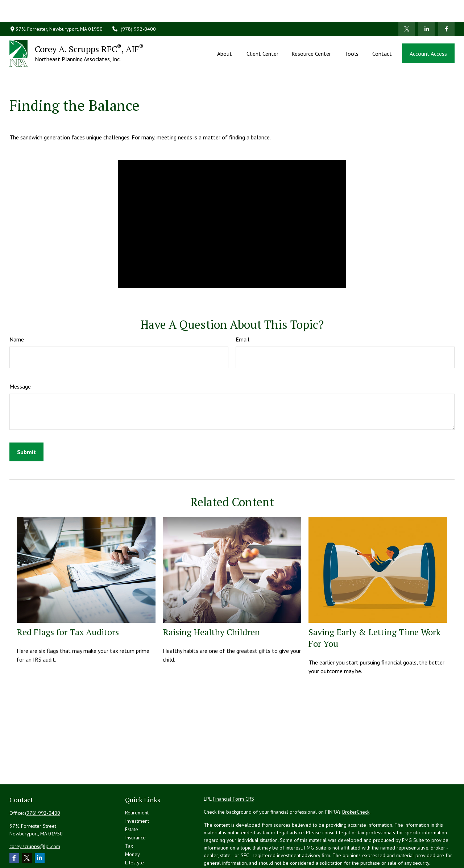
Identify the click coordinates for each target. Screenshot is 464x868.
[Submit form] (26, 419)
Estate (132, 797)
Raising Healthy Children (211, 599)
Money (132, 822)
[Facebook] (446, 7)
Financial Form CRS (233, 766)
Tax (129, 813)
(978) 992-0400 (134, 7)
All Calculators (141, 855)
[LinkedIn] (426, 7)
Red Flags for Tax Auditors (68, 599)
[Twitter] (407, 7)
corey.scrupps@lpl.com (35, 814)
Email (243, 307)
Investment (137, 788)
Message (20, 354)
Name (17, 307)
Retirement (137, 780)
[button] (225, 32)
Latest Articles (140, 838)
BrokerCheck (356, 779)
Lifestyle (134, 830)
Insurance (135, 805)
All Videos (136, 847)
